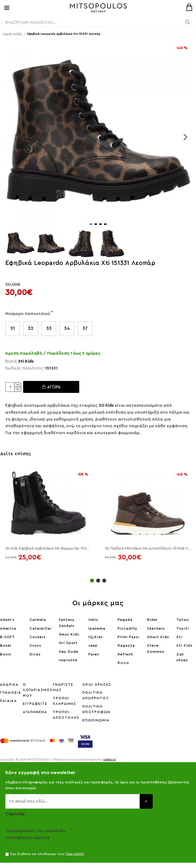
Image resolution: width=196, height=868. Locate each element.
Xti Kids (26, 361)
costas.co (109, 760)
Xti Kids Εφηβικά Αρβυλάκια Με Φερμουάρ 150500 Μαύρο (48, 549)
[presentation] (109, 835)
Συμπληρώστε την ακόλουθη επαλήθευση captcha (35, 834)
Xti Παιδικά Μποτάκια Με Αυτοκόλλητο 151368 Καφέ (148, 549)
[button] (185, 137)
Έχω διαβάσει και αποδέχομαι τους (45, 854)
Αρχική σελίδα (12, 34)
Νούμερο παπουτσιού (28, 314)
